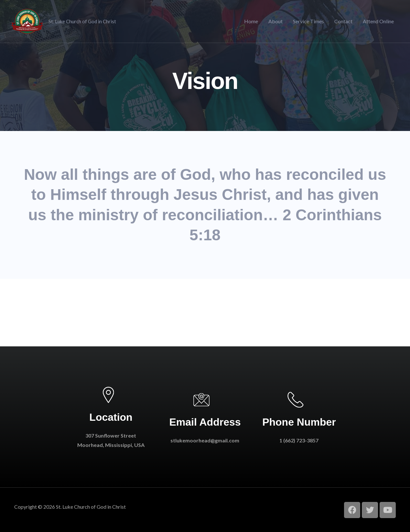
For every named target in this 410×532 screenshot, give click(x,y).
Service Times (308, 21)
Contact (343, 21)
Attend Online (378, 21)
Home (251, 21)
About (275, 21)
